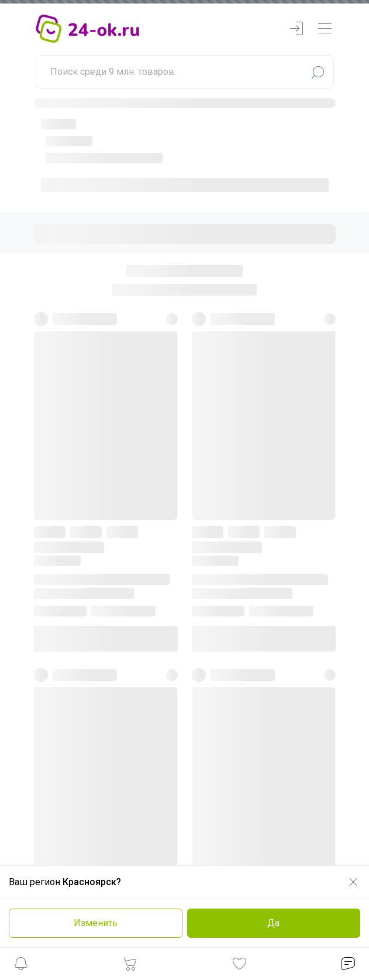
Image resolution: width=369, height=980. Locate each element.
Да (273, 923)
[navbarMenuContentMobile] (325, 29)
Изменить (96, 923)
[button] (21, 966)
